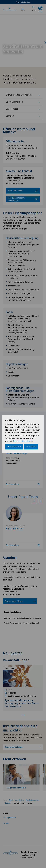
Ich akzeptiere (31, 446)
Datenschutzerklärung (22, 441)
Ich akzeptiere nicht (14, 446)
